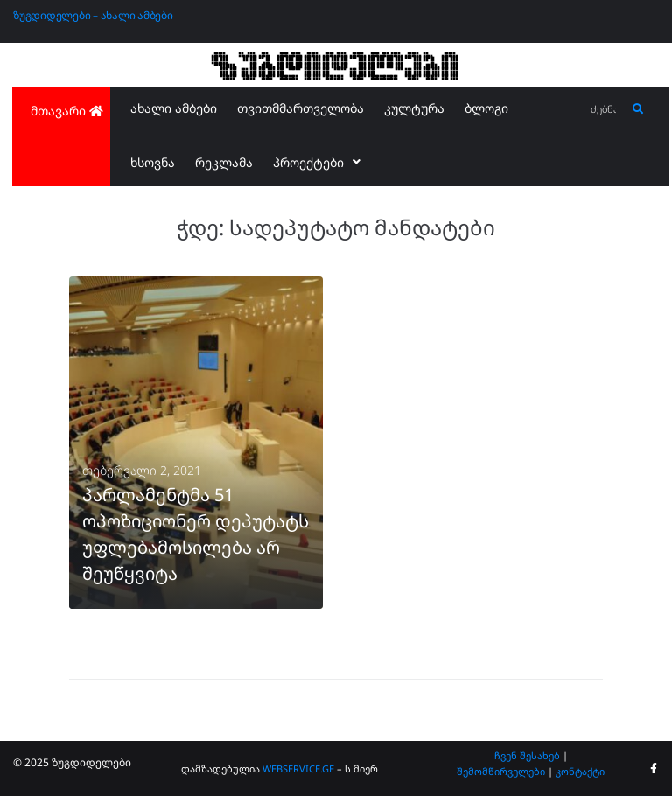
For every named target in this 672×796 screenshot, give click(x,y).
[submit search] (638, 109)
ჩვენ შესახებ (527, 755)
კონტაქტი (580, 771)
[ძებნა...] (604, 110)
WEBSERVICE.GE (300, 768)
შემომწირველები (501, 771)
